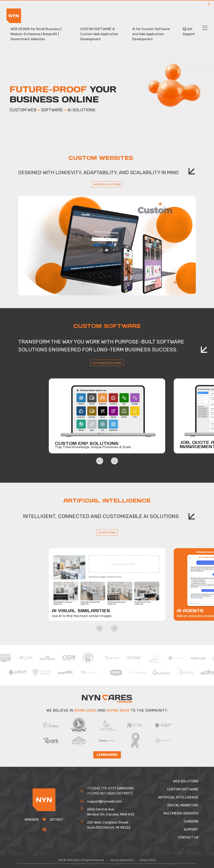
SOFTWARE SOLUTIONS (107, 363)
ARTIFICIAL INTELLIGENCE (178, 797)
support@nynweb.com (104, 801)
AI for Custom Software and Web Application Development (151, 34)
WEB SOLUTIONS (186, 781)
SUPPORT (191, 830)
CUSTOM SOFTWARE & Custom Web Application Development (99, 34)
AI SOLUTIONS (107, 532)
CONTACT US (188, 837)
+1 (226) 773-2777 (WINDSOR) (110, 788)
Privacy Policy (148, 860)
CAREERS (191, 821)
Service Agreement (122, 860)
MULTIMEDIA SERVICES (181, 813)
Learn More (107, 755)
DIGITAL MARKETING (183, 805)
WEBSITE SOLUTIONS (107, 184)
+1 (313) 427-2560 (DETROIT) (110, 793)
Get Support (189, 32)
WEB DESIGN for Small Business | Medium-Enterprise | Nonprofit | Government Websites (36, 34)
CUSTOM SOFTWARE (183, 789)
